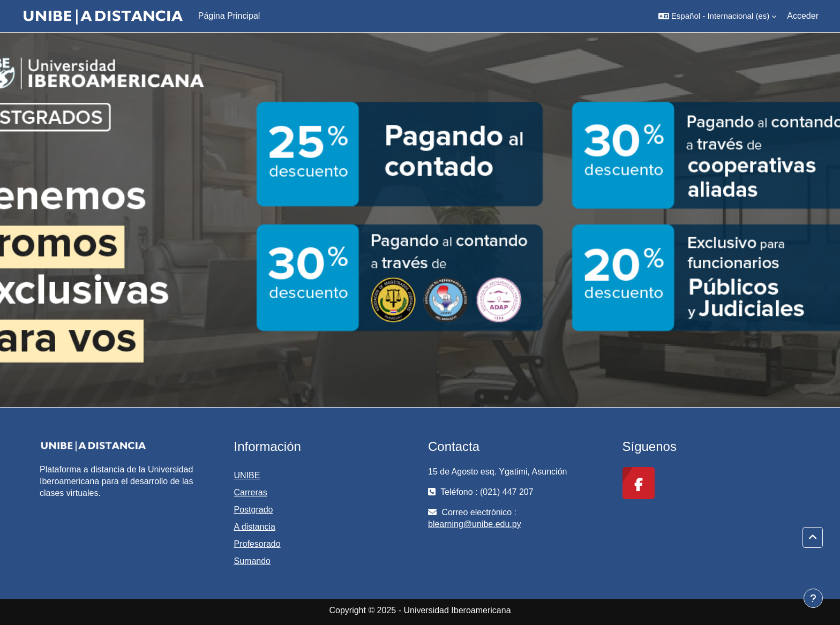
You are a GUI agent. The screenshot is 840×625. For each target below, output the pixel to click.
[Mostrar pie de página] (813, 598)
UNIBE (247, 475)
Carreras (251, 492)
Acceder (803, 16)
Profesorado (257, 544)
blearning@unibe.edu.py (475, 524)
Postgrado (254, 510)
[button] (717, 16)
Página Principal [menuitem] (229, 16)
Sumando (253, 561)
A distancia (255, 527)
